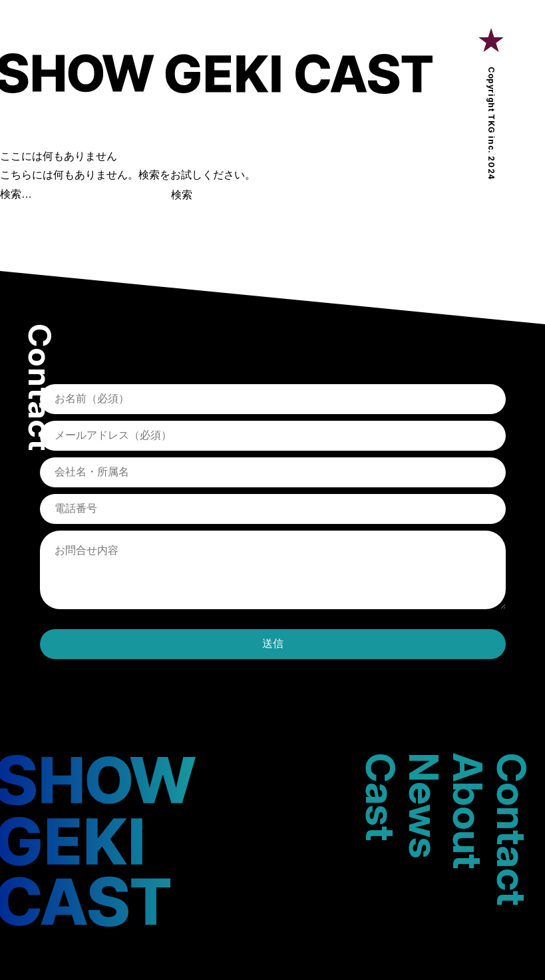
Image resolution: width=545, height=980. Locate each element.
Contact (512, 829)
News (425, 806)
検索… (16, 194)
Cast (381, 797)
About (468, 811)
